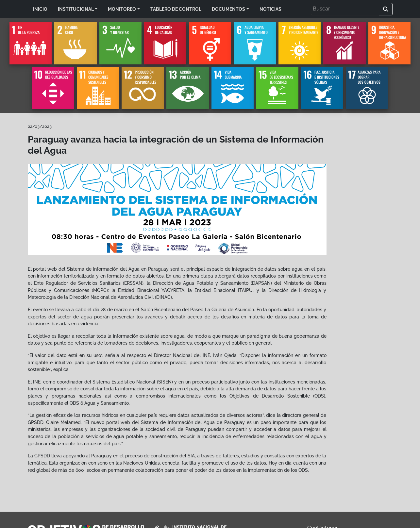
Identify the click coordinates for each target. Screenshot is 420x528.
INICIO (40, 9)
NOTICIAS (270, 9)
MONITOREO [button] (122, 9)
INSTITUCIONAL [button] (76, 9)
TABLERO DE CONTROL (176, 9)
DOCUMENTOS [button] (228, 9)
